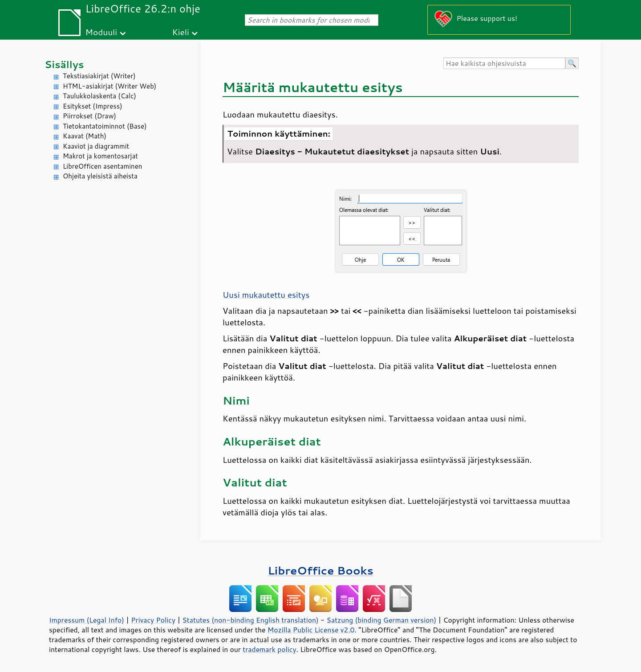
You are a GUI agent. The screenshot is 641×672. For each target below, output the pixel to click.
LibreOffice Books (320, 570)
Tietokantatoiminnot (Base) (105, 126)
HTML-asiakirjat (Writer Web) (110, 86)
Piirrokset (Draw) (89, 116)
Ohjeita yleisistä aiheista (100, 176)
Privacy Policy (153, 620)
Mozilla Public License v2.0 (311, 630)
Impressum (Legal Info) (87, 620)
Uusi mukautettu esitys (266, 295)
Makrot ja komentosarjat (100, 156)
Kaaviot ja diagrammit (96, 146)
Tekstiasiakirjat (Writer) (99, 76)
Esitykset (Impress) (93, 106)
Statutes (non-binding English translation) (250, 620)
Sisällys (64, 64)
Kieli (181, 32)
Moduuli (101, 32)
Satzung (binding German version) (382, 620)
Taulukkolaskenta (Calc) (99, 96)
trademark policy (269, 649)
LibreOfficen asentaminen (102, 166)
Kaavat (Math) (85, 136)
